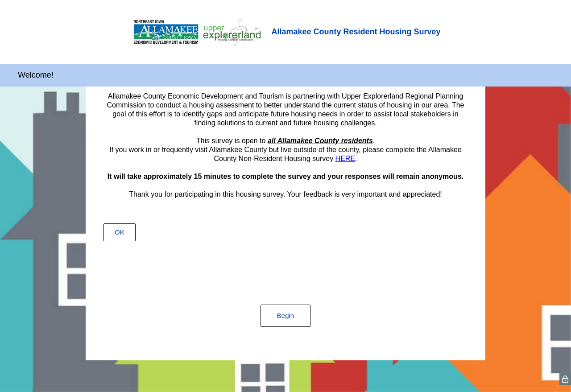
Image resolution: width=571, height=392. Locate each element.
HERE (345, 159)
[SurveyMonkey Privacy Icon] (565, 378)
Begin (285, 316)
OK (120, 232)
